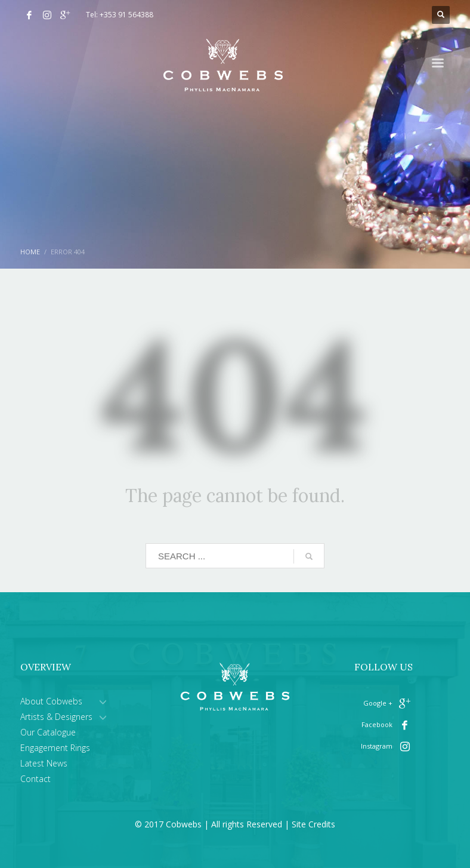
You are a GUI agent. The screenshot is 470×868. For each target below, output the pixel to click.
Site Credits (313, 824)
